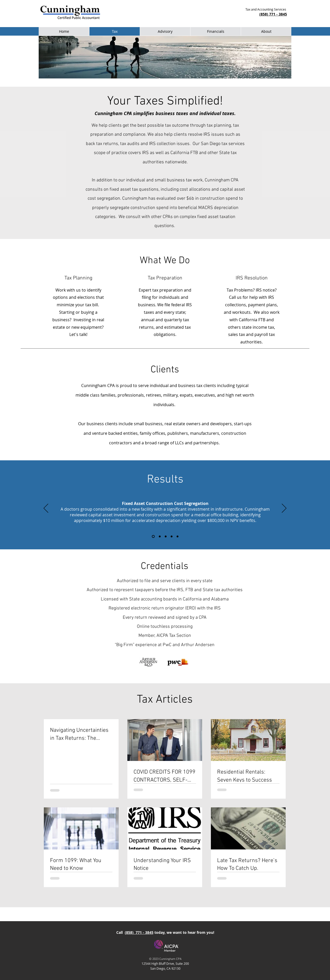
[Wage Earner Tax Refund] (178, 537)
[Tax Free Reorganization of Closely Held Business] (166, 537)
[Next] (284, 509)
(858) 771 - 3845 (139, 932)
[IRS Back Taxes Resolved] (172, 537)
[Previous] (46, 509)
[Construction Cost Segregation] (153, 537)
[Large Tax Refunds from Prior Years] (160, 537)
